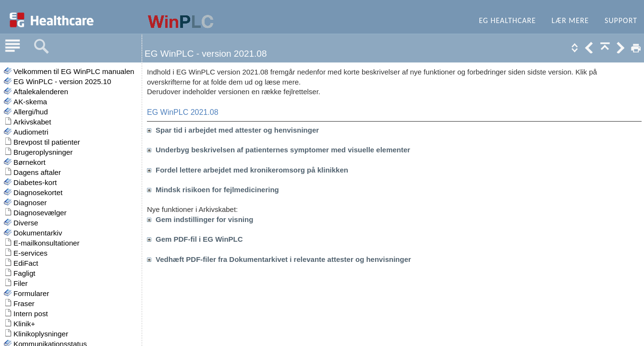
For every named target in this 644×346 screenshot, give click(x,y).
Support (621, 20)
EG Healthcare (507, 20)
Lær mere (571, 20)
